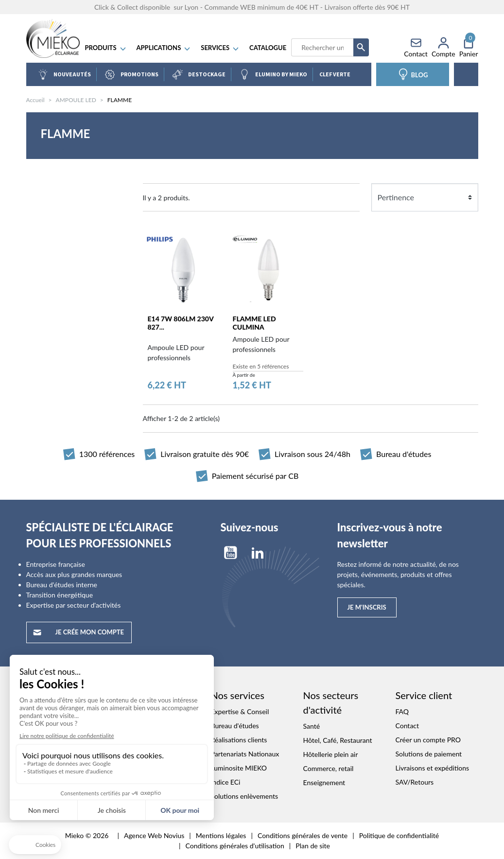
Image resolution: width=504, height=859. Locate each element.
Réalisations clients (239, 740)
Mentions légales (221, 836)
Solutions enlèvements (245, 797)
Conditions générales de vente (303, 836)
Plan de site (313, 846)
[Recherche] (324, 48)
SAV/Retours (415, 782)
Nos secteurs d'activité (331, 703)
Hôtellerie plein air (331, 755)
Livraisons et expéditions (433, 768)
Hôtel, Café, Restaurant (338, 741)
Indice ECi (226, 782)
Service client (424, 696)
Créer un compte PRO (428, 740)
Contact (408, 726)
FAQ (402, 712)
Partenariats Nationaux (245, 754)
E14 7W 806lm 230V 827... (181, 324)
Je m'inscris (367, 608)
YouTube (230, 553)
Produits (108, 49)
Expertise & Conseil (240, 712)
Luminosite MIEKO (239, 768)
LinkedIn (258, 553)
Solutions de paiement (429, 754)
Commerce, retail (329, 769)
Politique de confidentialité (399, 836)
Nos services (238, 696)
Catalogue (270, 49)
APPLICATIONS (166, 49)
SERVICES (222, 49)
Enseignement (324, 783)
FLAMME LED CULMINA (254, 324)
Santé (312, 727)
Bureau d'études (235, 726)
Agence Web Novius (154, 836)
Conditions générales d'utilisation (235, 846)
